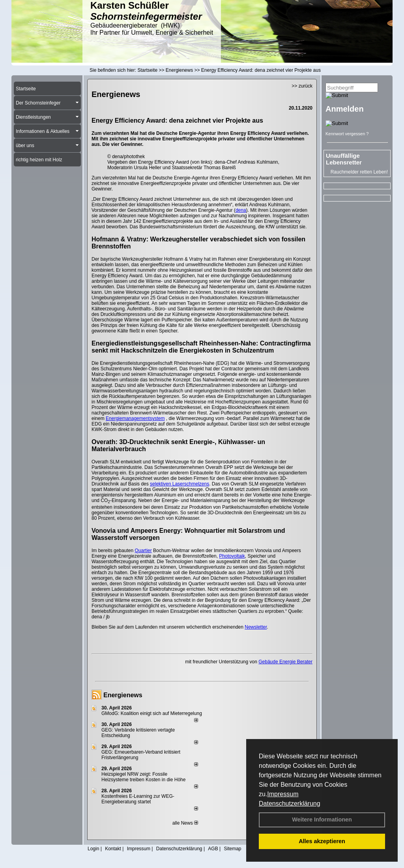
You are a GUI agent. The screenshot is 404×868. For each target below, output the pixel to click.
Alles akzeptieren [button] (322, 841)
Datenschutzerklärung (290, 804)
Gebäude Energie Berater (285, 662)
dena (241, 210)
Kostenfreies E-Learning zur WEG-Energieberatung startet (138, 799)
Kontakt (113, 849)
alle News (185, 823)
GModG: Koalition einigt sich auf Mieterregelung (152, 713)
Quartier (143, 551)
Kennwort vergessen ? (347, 134)
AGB (213, 849)
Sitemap (232, 849)
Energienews (123, 695)
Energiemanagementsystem (135, 418)
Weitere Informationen (322, 819)
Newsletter (256, 627)
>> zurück (302, 86)
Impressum (283, 794)
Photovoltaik (232, 556)
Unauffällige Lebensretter (344, 159)
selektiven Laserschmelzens (180, 484)
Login (93, 849)
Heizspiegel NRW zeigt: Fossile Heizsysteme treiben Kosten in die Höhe (143, 777)
